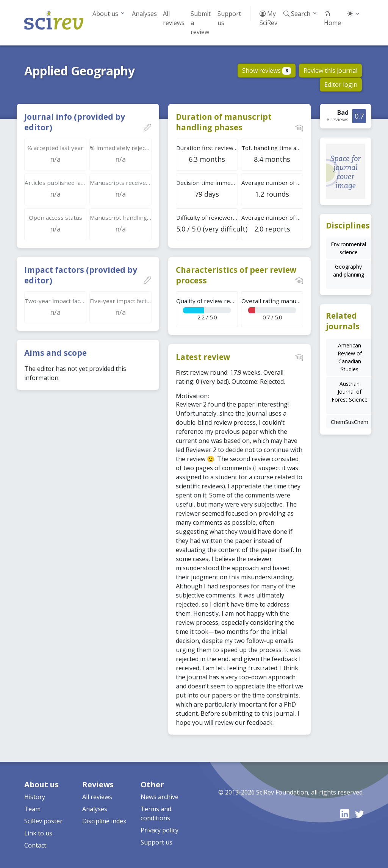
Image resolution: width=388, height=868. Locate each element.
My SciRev (268, 18)
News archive (160, 797)
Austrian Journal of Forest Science (350, 392)
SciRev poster (43, 821)
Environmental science (348, 248)
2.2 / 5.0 (207, 309)
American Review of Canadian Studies (350, 357)
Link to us (38, 833)
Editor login (341, 84)
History (35, 797)
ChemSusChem (350, 422)
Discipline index (104, 821)
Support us (229, 18)
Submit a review (201, 23)
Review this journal (330, 70)
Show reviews (267, 70)
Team (32, 809)
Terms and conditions (156, 813)
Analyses (144, 14)
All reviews (174, 18)
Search (297, 14)
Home (332, 18)
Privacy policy (160, 830)
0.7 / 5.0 (272, 309)
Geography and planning (349, 271)
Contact (35, 845)
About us (105, 14)
